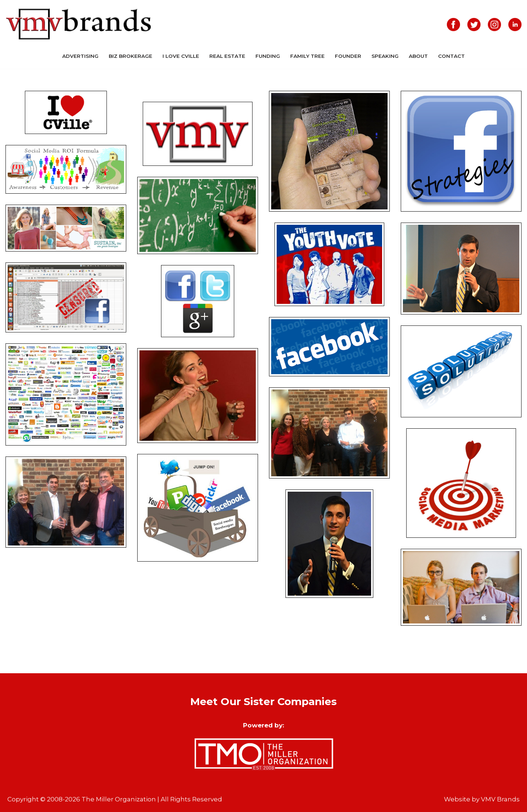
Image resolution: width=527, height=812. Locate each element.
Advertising (80, 56)
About (418, 56)
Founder (348, 56)
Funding (268, 56)
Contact (451, 56)
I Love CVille (181, 56)
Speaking (385, 56)
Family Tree (307, 56)
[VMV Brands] (79, 24)
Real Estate (227, 56)
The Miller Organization (119, 799)
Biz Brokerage (130, 56)
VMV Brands (500, 799)
